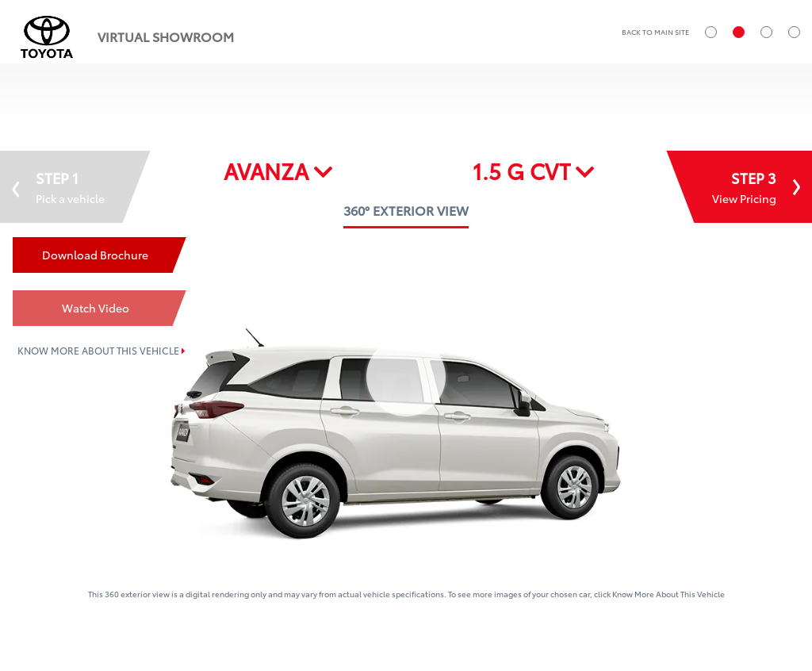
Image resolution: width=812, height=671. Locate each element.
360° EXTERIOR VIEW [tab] (406, 210)
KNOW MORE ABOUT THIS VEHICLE (101, 350)
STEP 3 (756, 187)
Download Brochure (95, 255)
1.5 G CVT (534, 170)
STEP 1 (58, 187)
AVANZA (278, 170)
